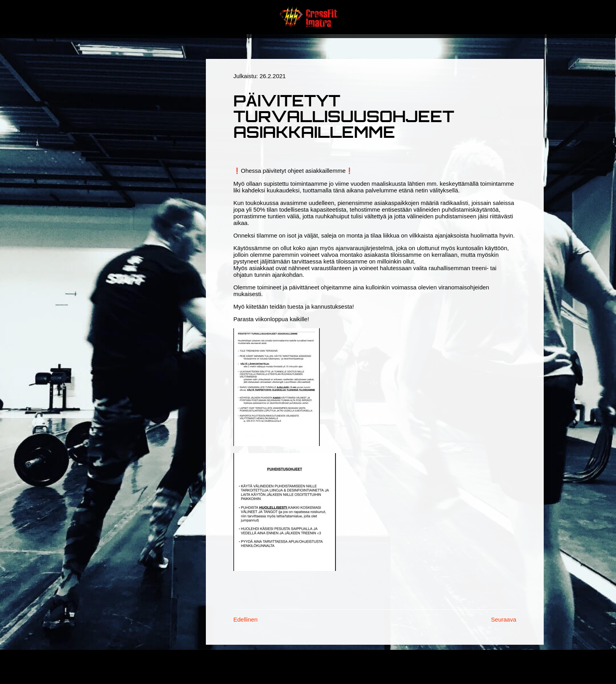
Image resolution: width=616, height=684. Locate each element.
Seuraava (504, 619)
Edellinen (246, 619)
